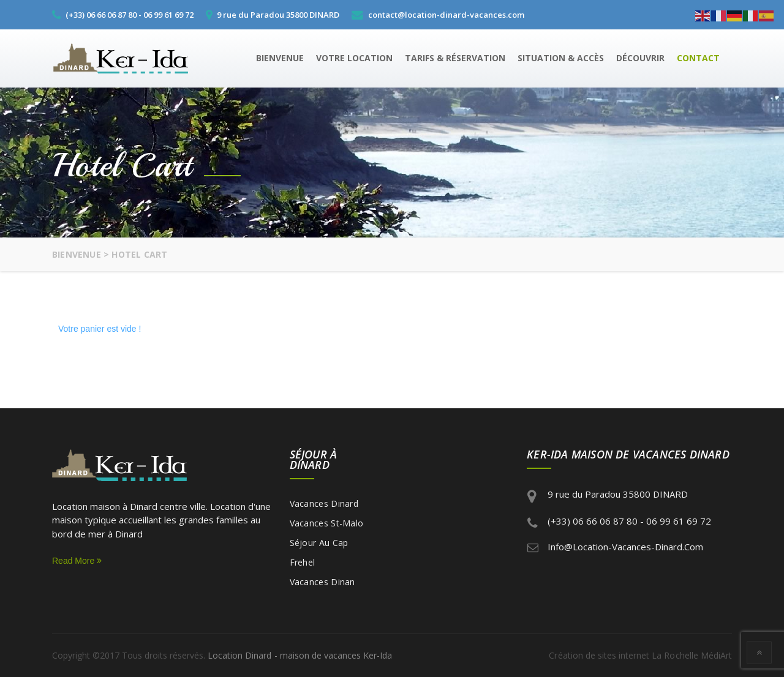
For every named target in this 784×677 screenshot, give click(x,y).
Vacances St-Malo (327, 523)
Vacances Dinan (322, 582)
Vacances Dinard (324, 503)
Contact (698, 58)
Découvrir (640, 58)
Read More (77, 561)
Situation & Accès (561, 58)
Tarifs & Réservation (455, 58)
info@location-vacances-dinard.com (625, 547)
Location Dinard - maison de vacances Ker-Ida (300, 655)
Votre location (354, 58)
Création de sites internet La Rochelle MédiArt (641, 655)
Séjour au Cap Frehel (319, 552)
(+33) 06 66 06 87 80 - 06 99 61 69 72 (629, 521)
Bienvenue (280, 58)
